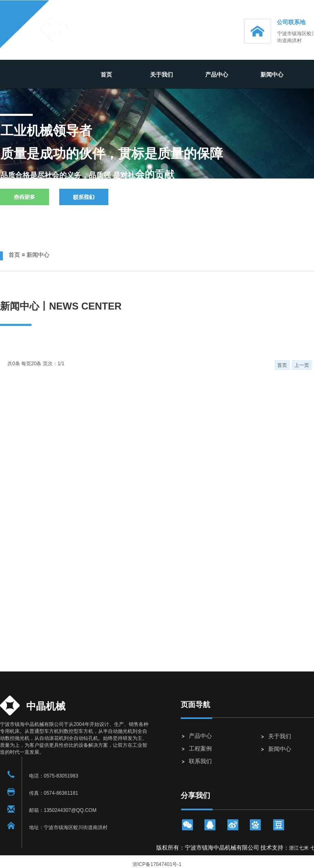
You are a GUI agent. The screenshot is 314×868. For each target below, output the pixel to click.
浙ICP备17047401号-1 (157, 864)
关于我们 (161, 75)
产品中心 (217, 75)
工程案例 (200, 748)
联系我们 (200, 761)
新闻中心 (272, 75)
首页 (106, 75)
